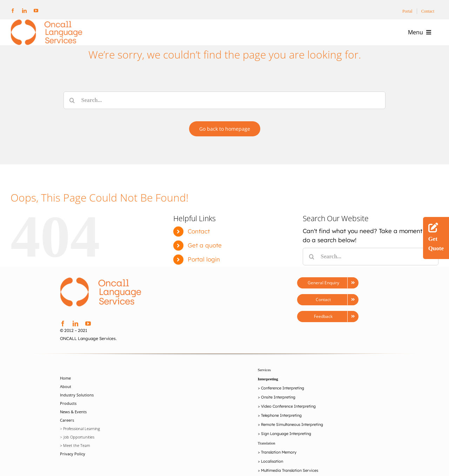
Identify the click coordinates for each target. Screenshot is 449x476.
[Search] (72, 100)
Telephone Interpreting (281, 427)
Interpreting (268, 390)
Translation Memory (279, 464)
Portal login (204, 270)
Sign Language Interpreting (286, 445)
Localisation (272, 473)
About (66, 398)
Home (65, 390)
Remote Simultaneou (280, 436)
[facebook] (13, 11)
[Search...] (225, 100)
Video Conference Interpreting (288, 418)
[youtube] (36, 11)
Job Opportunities (79, 448)
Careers (67, 432)
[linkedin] (24, 11)
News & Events (73, 423)
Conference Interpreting (283, 400)
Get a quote (205, 256)
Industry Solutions (77, 406)
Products (68, 415)
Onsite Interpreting (278, 409)
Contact (428, 11)
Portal (407, 11)
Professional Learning (82, 440)
